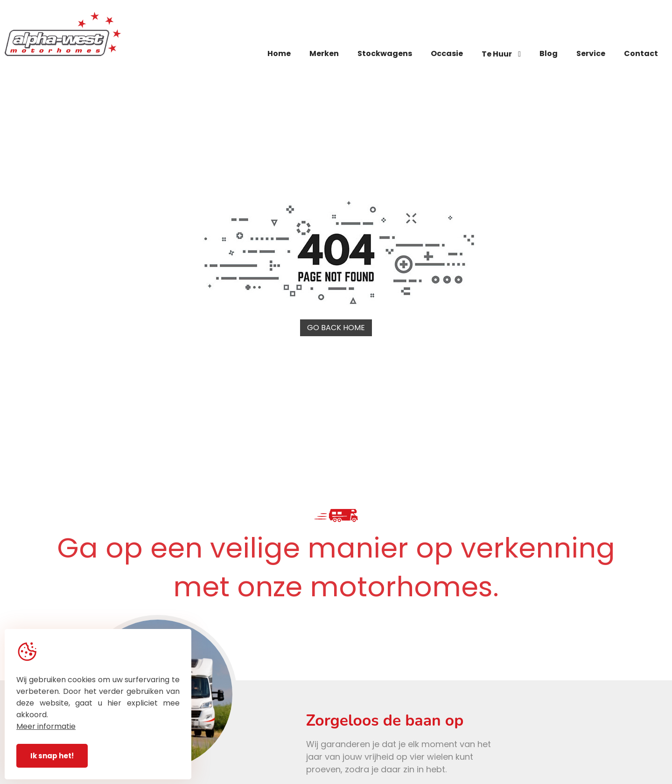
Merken (324, 53)
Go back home (336, 328)
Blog (549, 53)
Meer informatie (46, 726)
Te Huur (501, 54)
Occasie (447, 53)
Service (591, 53)
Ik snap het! (52, 756)
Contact (641, 53)
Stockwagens (385, 53)
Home (279, 53)
